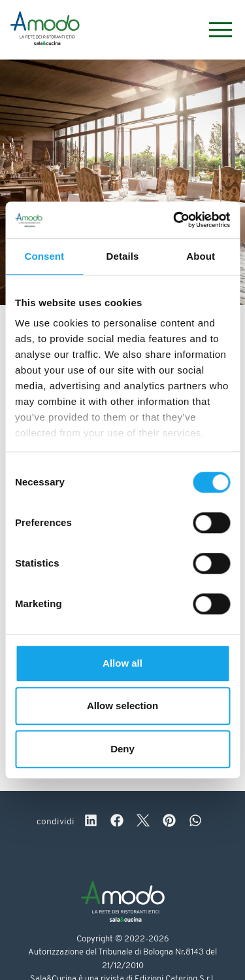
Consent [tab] (44, 256)
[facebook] (117, 822)
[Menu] (214, 30)
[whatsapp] (195, 822)
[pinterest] (169, 822)
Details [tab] (123, 256)
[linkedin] (91, 822)
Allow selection (122, 706)
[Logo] (45, 30)
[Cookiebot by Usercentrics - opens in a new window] (174, 220)
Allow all (122, 663)
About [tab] (201, 256)
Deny (122, 749)
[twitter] (143, 822)
